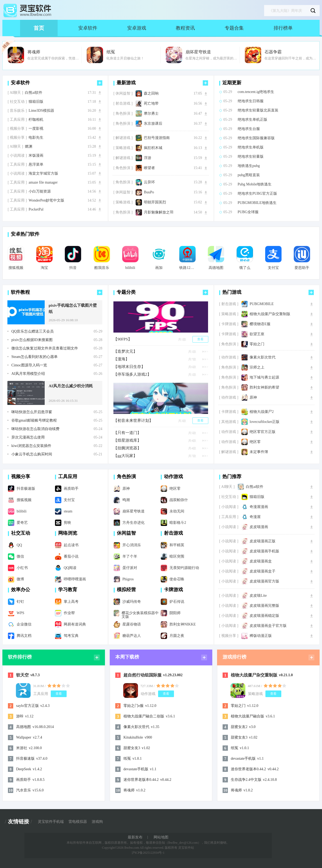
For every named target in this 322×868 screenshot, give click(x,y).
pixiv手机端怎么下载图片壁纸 (73, 309)
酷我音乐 (102, 268)
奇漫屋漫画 (259, 507)
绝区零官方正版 (263, 432)
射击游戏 (173, 533)
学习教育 (68, 590)
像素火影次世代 (263, 357)
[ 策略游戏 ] (123, 148)
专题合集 (234, 28)
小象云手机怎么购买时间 (32, 454)
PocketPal (36, 209)
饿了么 (245, 268)
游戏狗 (97, 822)
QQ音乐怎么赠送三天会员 (33, 332)
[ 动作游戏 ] (229, 357)
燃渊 (29, 147)
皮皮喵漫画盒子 (263, 571)
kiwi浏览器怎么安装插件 (31, 446)
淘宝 (44, 268)
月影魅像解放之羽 (159, 212)
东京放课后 (153, 124)
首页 (39, 28)
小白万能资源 (40, 192)
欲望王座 (257, 334)
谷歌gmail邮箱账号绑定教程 (34, 421)
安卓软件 (88, 28)
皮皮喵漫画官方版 (264, 581)
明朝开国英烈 (155, 202)
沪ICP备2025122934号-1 (148, 853)
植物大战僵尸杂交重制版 (270, 314)
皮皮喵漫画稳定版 (264, 616)
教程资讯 (185, 28)
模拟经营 (126, 590)
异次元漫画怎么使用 (28, 437)
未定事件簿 (259, 452)
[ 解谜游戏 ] (123, 138)
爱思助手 (302, 268)
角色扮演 (126, 477)
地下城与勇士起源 (264, 377)
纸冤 (111, 52)
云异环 (149, 182)
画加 (159, 268)
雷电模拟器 (78, 822)
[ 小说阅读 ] (17, 156)
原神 (253, 398)
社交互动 (21, 533)
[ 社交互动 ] (17, 102)
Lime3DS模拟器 (41, 111)
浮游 (148, 158)
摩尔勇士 (151, 114)
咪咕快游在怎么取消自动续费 (35, 429)
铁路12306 (187, 268)
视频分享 (21, 477)
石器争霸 (273, 52)
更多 (100, 83)
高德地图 (216, 268)
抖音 (73, 268)
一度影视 (36, 129)
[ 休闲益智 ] (123, 94)
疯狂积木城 (153, 148)
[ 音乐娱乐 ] (17, 111)
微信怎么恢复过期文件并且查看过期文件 (45, 348)
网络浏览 (68, 533)
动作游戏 (173, 477)
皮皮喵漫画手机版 (264, 551)
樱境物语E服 (260, 324)
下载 (100, 93)
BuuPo (149, 192)
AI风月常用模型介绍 (28, 374)
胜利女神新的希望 (264, 388)
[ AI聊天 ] (15, 93)
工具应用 (68, 477)
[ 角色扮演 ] (123, 114)
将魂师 (34, 52)
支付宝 (273, 268)
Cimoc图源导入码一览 (29, 365)
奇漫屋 (255, 517)
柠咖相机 (36, 120)
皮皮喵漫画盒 (261, 561)
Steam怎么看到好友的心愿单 (34, 357)
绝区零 (255, 442)
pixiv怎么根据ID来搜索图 (32, 340)
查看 (200, 339)
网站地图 (161, 837)
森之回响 (151, 94)
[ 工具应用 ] (17, 120)
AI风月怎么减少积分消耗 (71, 386)
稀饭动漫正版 (261, 636)
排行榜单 (283, 28)
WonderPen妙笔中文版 (46, 200)
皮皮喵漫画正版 (263, 541)
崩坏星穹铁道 (198, 52)
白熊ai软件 (34, 93)
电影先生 (36, 138)
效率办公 (21, 590)
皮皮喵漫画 (259, 527)
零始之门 (257, 344)
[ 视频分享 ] (17, 129)
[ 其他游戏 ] (229, 422)
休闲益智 (126, 533)
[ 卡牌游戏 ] (229, 324)
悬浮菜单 (36, 165)
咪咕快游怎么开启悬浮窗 (32, 412)
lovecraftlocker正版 (264, 422)
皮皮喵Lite (258, 596)
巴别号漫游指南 (157, 138)
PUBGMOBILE (262, 304)
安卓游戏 (137, 28)
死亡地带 (151, 104)
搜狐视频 (16, 268)
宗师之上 (257, 367)
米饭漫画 (36, 156)
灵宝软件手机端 (51, 822)
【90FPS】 (123, 339)
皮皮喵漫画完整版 (264, 606)
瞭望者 (149, 168)
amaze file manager (43, 183)
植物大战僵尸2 (262, 412)
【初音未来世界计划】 (133, 421)
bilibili (130, 268)
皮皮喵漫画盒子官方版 (268, 626)
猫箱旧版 (36, 102)
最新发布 (135, 837)
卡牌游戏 (173, 590)
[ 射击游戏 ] (123, 104)
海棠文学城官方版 (43, 174)
